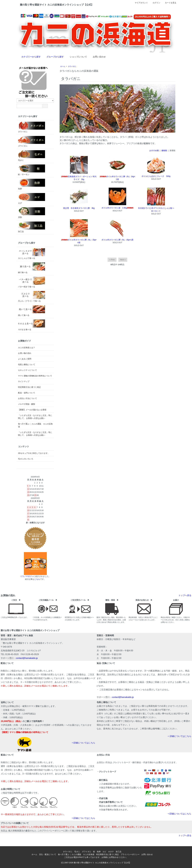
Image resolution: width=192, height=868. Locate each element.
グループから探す (53, 57)
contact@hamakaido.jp (27, 658)
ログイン (155, 3)
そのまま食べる (32, 325)
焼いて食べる (32, 311)
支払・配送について (48, 854)
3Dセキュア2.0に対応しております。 (34, 453)
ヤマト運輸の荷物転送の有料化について (35, 376)
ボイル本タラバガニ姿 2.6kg (117, 208)
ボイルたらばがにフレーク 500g (156, 176)
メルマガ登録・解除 (27, 404)
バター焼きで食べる (32, 282)
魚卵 (32, 184)
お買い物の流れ (25, 353)
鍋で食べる (32, 268)
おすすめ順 (154, 150)
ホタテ (111, 852)
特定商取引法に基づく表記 (29, 387)
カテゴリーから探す (29, 57)
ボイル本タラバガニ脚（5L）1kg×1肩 (117, 240)
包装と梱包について (27, 364)
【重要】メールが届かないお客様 (32, 410)
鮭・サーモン (32, 170)
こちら (37, 579)
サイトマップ (24, 381)
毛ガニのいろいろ (26, 459)
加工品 (32, 227)
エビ (104, 852)
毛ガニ (77, 852)
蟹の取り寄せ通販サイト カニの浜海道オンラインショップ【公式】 (102, 863)
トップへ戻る (185, 595)
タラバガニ (72, 66)
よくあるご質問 (25, 359)
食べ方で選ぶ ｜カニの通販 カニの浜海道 (35, 425)
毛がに (32, 156)
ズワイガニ (32, 141)
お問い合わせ (97, 57)
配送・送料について (27, 393)
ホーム (63, 66)
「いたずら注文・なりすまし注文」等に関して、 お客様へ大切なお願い (35, 417)
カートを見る (169, 3)
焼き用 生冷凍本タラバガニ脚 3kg (79, 208)
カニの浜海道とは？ (27, 348)
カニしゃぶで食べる (32, 254)
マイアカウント (140, 3)
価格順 (164, 150)
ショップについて (76, 57)
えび (32, 199)
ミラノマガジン (27, 576)
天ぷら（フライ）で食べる (32, 297)
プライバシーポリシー (130, 854)
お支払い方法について (28, 398)
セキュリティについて (28, 370)
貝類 (32, 213)
